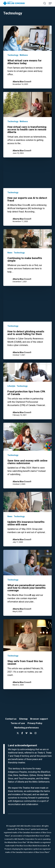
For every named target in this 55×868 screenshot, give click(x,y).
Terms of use (18, 723)
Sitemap (23, 719)
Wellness (24, 55)
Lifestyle (11, 386)
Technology (13, 55)
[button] (50, 3)
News (10, 253)
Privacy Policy (35, 723)
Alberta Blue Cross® (22, 82)
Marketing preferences (26, 728)
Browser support (39, 719)
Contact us (11, 719)
